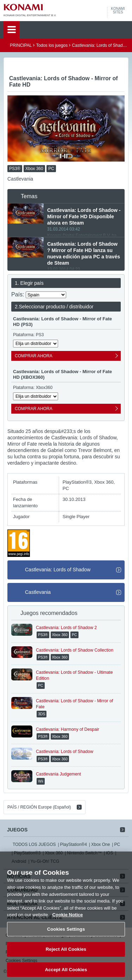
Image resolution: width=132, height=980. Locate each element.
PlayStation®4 (74, 844)
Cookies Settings (66, 934)
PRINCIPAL (21, 45)
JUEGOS (17, 830)
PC (117, 844)
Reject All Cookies (66, 954)
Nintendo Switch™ (84, 853)
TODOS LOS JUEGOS (34, 844)
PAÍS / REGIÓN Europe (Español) (39, 807)
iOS (109, 853)
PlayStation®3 (27, 853)
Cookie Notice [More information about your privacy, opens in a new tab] (68, 920)
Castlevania (38, 592)
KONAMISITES (118, 11)
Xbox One (100, 844)
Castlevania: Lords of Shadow (58, 570)
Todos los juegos (52, 45)
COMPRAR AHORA (34, 356)
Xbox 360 (54, 853)
